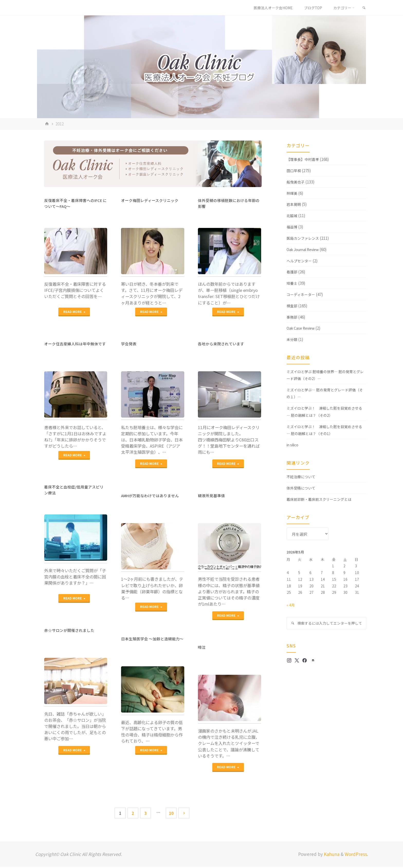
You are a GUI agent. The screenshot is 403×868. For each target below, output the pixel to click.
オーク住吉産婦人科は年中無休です (75, 347)
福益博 (292, 227)
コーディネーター (302, 294)
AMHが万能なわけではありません (152, 495)
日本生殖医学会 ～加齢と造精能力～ (152, 641)
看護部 (292, 272)
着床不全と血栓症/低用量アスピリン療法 (74, 490)
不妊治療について (302, 476)
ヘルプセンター (300, 261)
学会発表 (129, 344)
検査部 (292, 306)
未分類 (292, 339)
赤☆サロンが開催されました (71, 630)
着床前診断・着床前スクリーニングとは (321, 499)
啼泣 (202, 647)
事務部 (292, 317)
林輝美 (292, 193)
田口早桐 (294, 170)
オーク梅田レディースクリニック (152, 200)
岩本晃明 (294, 204)
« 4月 (291, 605)
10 (173, 813)
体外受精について (302, 488)
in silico (294, 445)
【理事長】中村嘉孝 (304, 159)
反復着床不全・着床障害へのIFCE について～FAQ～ (75, 203)
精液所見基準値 (212, 495)
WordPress (356, 855)
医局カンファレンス (304, 238)
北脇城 (292, 215)
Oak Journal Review (305, 249)
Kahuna (331, 855)
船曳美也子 (296, 182)
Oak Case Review (302, 328)
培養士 (292, 283)
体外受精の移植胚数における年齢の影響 (229, 203)
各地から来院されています (223, 344)
